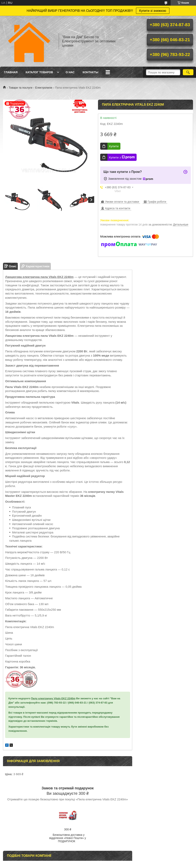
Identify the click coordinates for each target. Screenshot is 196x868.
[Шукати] (188, 72)
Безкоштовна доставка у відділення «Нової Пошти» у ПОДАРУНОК (67, 838)
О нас (70, 72)
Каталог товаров (39, 72)
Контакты (90, 72)
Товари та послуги (20, 88)
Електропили (44, 88)
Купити (114, 146)
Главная (11, 72)
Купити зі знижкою (153, 11)
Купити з (122, 157)
